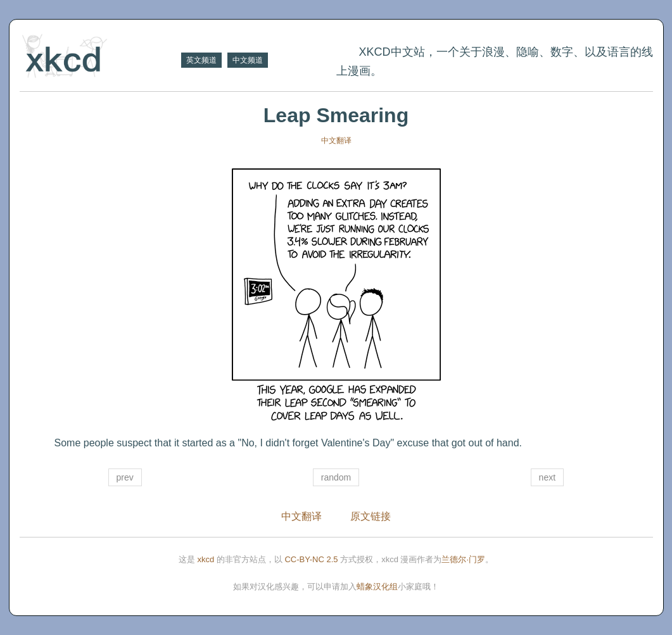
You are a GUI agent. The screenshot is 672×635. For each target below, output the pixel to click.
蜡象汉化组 (377, 587)
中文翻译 (336, 141)
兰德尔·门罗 (463, 559)
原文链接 (371, 516)
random (336, 477)
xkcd (206, 559)
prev (125, 477)
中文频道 (248, 60)
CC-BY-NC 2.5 (311, 559)
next (547, 477)
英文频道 (201, 60)
